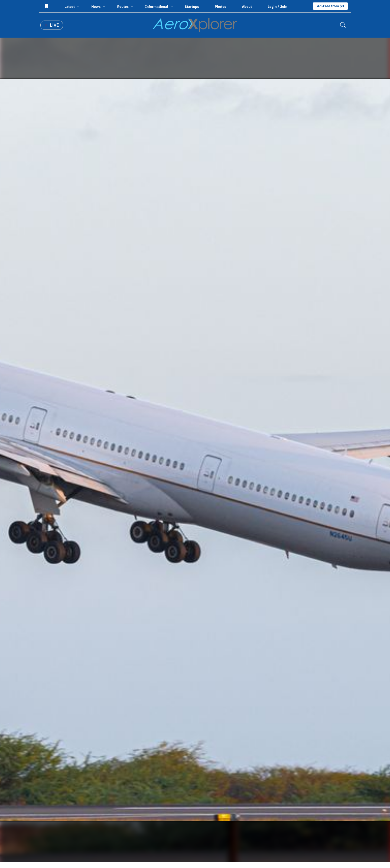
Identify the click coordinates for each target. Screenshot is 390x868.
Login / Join (277, 6)
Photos (220, 7)
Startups (192, 7)
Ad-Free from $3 (330, 6)
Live (52, 25)
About (247, 7)
